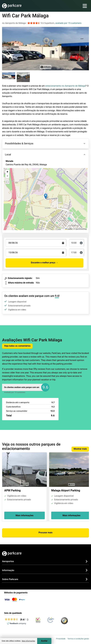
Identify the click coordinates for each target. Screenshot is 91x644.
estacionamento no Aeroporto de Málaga (65, 86)
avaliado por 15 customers (68, 23)
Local (8, 154)
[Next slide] (86, 46)
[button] (46, 196)
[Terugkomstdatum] (36, 243)
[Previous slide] (5, 46)
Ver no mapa (14, 180)
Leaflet (69, 229)
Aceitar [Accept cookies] (44, 641)
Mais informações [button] (28, 641)
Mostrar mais (80, 449)
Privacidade (61, 639)
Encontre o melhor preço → (44, 263)
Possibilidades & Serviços (19, 143)
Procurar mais (46, 533)
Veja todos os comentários (17, 346)
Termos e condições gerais (78, 639)
